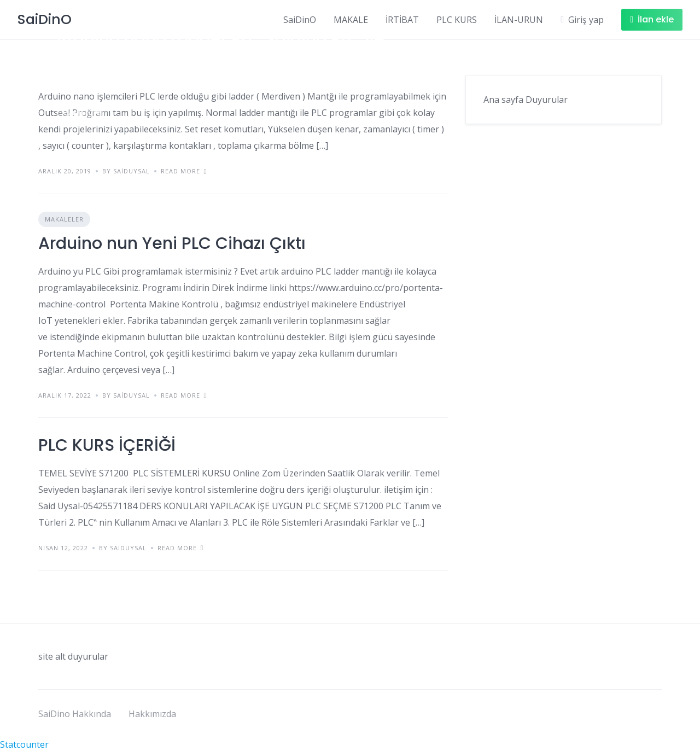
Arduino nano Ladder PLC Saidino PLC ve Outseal (220, 50)
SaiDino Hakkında (75, 714)
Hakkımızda (152, 714)
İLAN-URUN (519, 20)
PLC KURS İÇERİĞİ (107, 445)
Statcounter (24, 744)
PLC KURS (457, 20)
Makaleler (82, 113)
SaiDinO (300, 20)
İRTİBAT (402, 20)
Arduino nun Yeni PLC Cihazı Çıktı (172, 243)
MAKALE (351, 20)
